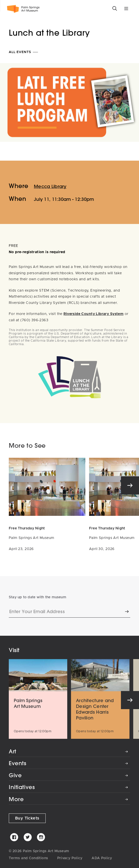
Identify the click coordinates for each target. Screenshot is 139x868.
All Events (24, 52)
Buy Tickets (27, 818)
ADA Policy (102, 858)
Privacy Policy (70, 858)
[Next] (130, 485)
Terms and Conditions (28, 858)
